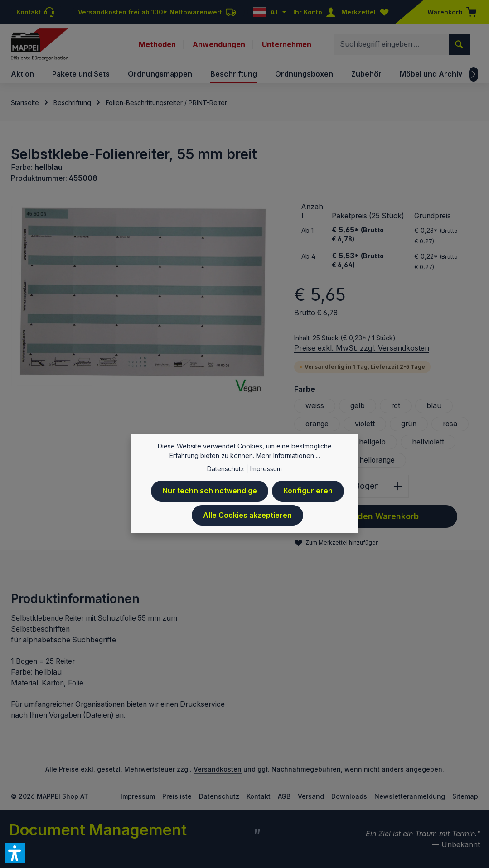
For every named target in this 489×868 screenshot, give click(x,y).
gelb (358, 406)
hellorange (377, 460)
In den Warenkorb (375, 517)
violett (365, 424)
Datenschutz (219, 796)
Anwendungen (219, 44)
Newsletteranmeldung (410, 796)
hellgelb (372, 442)
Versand (311, 796)
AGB (284, 796)
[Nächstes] (474, 74)
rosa (450, 424)
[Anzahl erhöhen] (398, 486)
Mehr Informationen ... (288, 457)
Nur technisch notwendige (210, 493)
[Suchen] (459, 44)
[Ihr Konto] (316, 12)
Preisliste (177, 796)
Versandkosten (218, 769)
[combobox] (392, 44)
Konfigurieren (308, 493)
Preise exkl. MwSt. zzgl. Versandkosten (362, 348)
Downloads (349, 796)
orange (317, 424)
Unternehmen (287, 44)
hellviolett (428, 442)
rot (396, 406)
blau (434, 406)
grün (409, 424)
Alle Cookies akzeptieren (247, 517)
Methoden (157, 44)
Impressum (138, 796)
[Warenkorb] (449, 12)
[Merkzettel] (367, 12)
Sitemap (465, 796)
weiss (315, 406)
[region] (143, 299)
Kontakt (259, 796)
